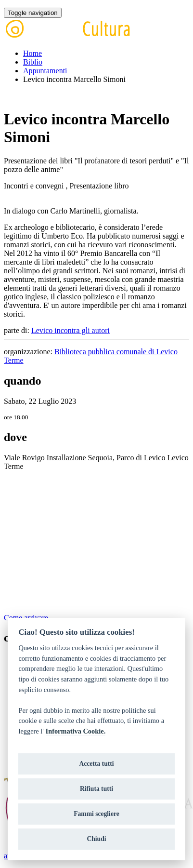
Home (32, 53)
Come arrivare (26, 618)
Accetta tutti (96, 764)
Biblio (33, 62)
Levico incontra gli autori (71, 330)
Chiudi (96, 839)
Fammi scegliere (96, 814)
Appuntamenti (45, 71)
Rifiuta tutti (96, 789)
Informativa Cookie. (76, 731)
